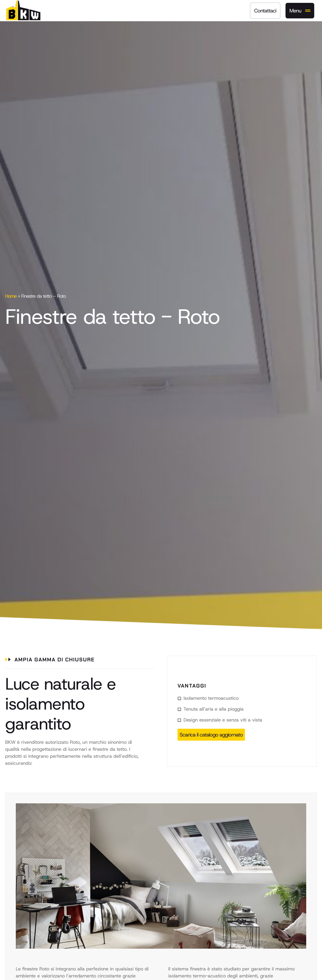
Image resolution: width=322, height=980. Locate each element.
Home (11, 296)
